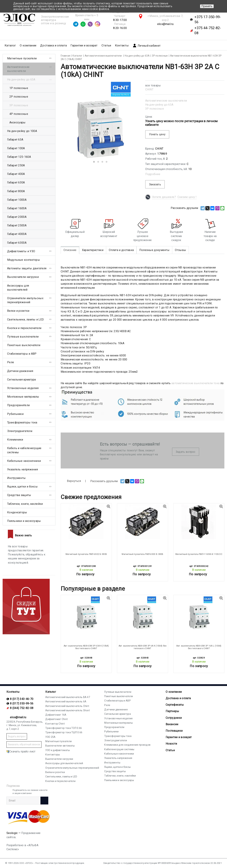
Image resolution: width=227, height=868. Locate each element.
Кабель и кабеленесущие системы (24, 450)
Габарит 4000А (17, 234)
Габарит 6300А (17, 243)
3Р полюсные (155, 109)
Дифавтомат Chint (56, 719)
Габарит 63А (15, 140)
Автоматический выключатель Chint (67, 706)
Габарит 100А (16, 148)
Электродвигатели (20, 431)
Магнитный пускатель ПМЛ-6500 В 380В (143, 554)
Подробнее (153, 174)
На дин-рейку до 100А (22, 131)
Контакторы (53, 755)
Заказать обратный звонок (24, 744)
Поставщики (174, 731)
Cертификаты (175, 705)
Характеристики (93, 250)
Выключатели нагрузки (23, 277)
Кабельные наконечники (24, 461)
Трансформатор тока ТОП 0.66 (64, 728)
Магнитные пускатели (22, 58)
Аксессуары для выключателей (18, 288)
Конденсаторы (17, 512)
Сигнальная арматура (22, 380)
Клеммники (15, 440)
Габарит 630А (16, 182)
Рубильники (15, 414)
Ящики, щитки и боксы (22, 487)
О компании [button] (28, 45)
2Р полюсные (19, 97)
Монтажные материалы (23, 397)
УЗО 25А (50, 737)
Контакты (122, 45)
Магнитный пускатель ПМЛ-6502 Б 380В (86, 554)
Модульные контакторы (24, 260)
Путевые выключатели (23, 337)
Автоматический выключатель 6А (66, 701)
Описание (70, 250)
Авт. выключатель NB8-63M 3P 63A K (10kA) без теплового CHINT (86, 647)
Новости (171, 744)
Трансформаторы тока (22, 422)
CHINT (149, 89)
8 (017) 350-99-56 (22, 703)
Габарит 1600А (17, 208)
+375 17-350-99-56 (208, 19)
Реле (11, 362)
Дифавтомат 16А (56, 715)
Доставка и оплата (53, 45)
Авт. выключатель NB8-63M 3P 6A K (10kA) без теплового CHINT (143, 647)
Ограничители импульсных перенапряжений (25, 300)
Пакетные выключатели (24, 345)
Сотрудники (174, 718)
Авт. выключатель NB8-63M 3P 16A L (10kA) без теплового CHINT (199, 647)
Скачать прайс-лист (21, 751)
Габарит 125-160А (19, 157)
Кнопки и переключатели (24, 328)
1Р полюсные (19, 88)
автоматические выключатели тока (195, 383)
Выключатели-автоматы (60, 746)
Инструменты (16, 478)
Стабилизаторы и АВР (22, 354)
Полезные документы (154, 250)
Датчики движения (20, 371)
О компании (174, 692)
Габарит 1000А (17, 200)
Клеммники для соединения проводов (127, 745)
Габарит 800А (16, 191)
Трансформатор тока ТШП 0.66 (64, 732)
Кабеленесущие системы (119, 749)
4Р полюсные (19, 114)
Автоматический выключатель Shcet (68, 710)
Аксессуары (18, 122)
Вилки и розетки (18, 311)
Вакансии (172, 724)
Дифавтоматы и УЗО (21, 251)
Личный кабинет (147, 46)
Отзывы (180, 250)
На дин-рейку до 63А (159, 105)
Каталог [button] (10, 45)
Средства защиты (19, 495)
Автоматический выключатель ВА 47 (68, 697)
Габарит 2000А (17, 217)
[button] (94, 162)
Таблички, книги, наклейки (25, 504)
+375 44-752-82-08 (208, 30)
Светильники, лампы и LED (25, 320)
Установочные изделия (23, 388)
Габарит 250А (16, 165)
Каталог (51, 692)
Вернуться (71, 481)
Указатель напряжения (22, 469)
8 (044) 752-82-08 (22, 708)
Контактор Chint (55, 724)
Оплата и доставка (121, 250)
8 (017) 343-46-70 (22, 699)
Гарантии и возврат (84, 45)
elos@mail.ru (165, 24)
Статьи (106, 45)
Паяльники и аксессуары (24, 521)
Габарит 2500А (17, 225)
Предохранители (18, 405)
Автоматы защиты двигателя (27, 268)
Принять (207, 6)
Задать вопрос (186, 452)
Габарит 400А (16, 174)
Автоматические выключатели (166, 101)
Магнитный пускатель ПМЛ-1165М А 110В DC (199, 554)
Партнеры (172, 711)
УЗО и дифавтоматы (58, 750)
